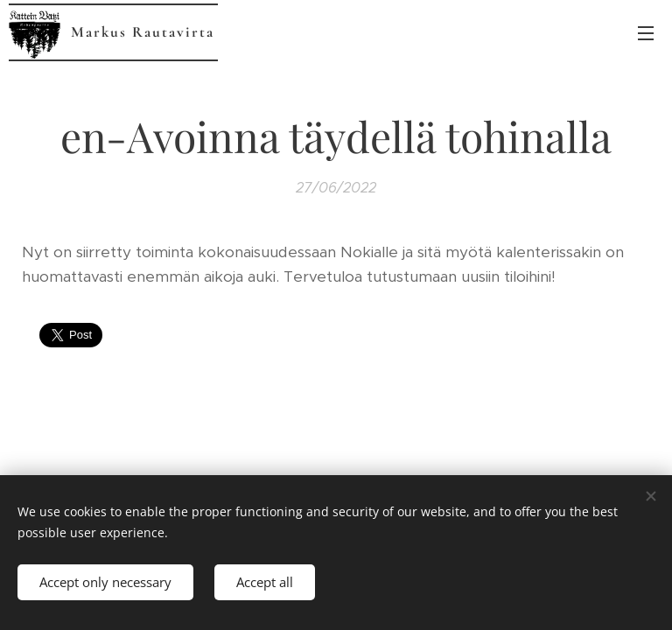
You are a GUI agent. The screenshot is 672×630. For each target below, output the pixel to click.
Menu (646, 33)
